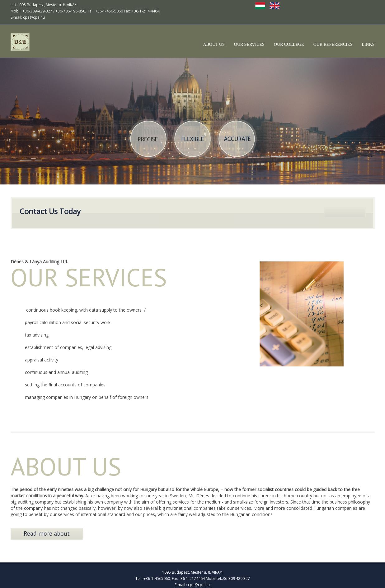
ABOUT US (214, 44)
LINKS (368, 44)
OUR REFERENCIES (333, 44)
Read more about (47, 533)
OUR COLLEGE (289, 44)
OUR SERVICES (249, 44)
